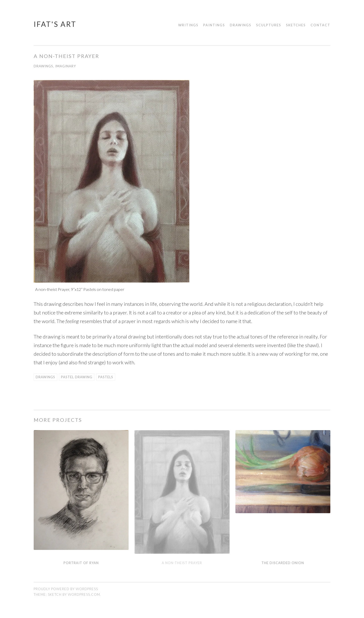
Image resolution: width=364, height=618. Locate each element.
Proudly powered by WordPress (66, 589)
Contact (320, 25)
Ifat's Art (55, 24)
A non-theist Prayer (182, 563)
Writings (188, 25)
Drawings (241, 25)
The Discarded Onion (283, 563)
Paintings (214, 25)
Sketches (296, 25)
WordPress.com (84, 594)
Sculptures (269, 25)
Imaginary (66, 66)
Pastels (106, 377)
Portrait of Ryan (81, 563)
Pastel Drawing (77, 377)
